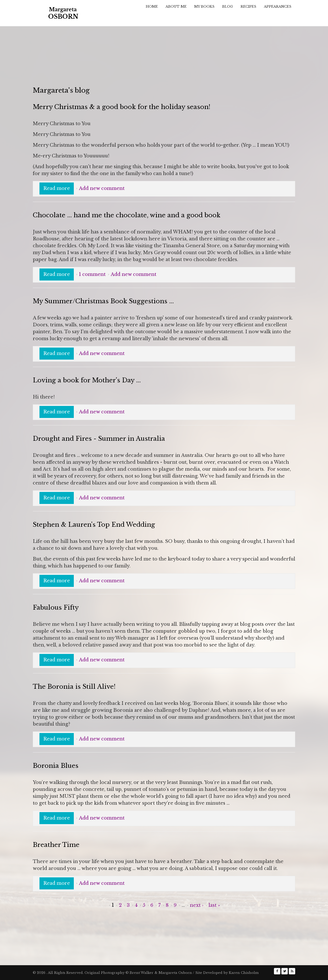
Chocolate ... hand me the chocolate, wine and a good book (127, 215)
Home (152, 7)
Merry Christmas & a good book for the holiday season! (122, 107)
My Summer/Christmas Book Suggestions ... (103, 301)
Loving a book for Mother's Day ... (87, 380)
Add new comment (102, 188)
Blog (228, 7)
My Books (204, 7)
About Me (176, 7)
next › (197, 905)
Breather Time (56, 845)
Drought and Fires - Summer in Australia (99, 439)
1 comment (92, 274)
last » (214, 905)
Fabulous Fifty (56, 607)
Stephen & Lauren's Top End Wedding (94, 525)
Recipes (248, 7)
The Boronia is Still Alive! (74, 687)
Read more (59, 188)
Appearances (278, 7)
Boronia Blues (56, 766)
